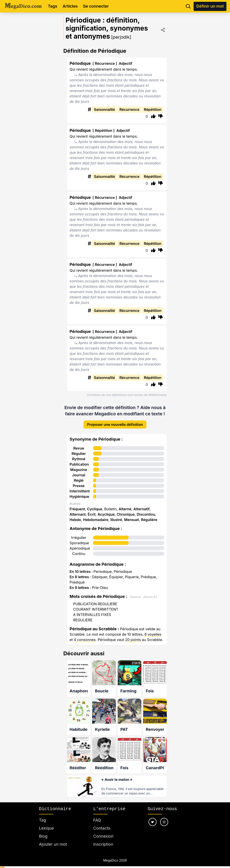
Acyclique (106, 511)
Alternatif (141, 506)
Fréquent (77, 506)
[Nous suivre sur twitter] (153, 817)
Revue (79, 445)
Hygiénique (79, 493)
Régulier (79, 450)
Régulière (149, 516)
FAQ (97, 815)
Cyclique (95, 506)
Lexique (47, 823)
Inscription (103, 839)
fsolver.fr (150, 593)
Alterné (125, 506)
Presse (79, 482)
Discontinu (146, 511)
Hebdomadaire (96, 516)
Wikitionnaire (157, 395)
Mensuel (132, 516)
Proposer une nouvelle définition (115, 421)
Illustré (116, 516)
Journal (79, 472)
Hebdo (75, 516)
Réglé (79, 477)
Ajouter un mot (53, 839)
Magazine (79, 466)
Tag (43, 815)
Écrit (92, 511)
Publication (79, 461)
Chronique (126, 511)
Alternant (78, 511)
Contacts (102, 823)
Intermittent (80, 488)
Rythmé (79, 456)
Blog (43, 831)
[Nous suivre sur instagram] (164, 817)
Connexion (103, 831)
